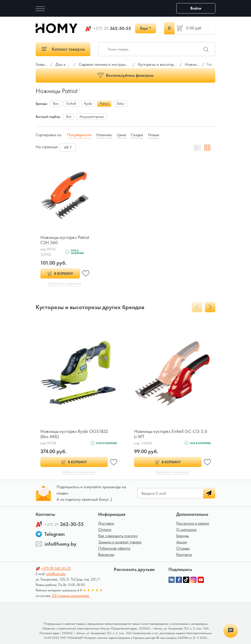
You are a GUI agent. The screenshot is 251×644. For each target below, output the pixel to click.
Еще (144, 28)
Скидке (137, 135)
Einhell (71, 103)
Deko (120, 103)
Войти (196, 8)
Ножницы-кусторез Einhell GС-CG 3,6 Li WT (171, 434)
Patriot (104, 103)
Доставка (106, 523)
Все (56, 103)
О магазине (186, 529)
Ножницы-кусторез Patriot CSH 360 (65, 240)
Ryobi (88, 103)
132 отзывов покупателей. (70, 596)
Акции (182, 542)
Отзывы (183, 548)
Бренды (183, 536)
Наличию (104, 135)
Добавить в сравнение (65, 283)
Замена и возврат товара (120, 542)
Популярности (79, 135)
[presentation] (197, 307)
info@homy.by (61, 544)
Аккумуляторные (92, 116)
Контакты (184, 554)
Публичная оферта (114, 548)
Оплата (105, 529)
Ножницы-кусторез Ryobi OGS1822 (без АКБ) (74, 434)
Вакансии (106, 554)
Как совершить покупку (118, 536)
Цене (121, 135)
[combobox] (68, 147)
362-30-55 (112, 28)
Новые (154, 135)
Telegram (55, 534)
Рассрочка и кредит (193, 523)
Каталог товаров (63, 49)
